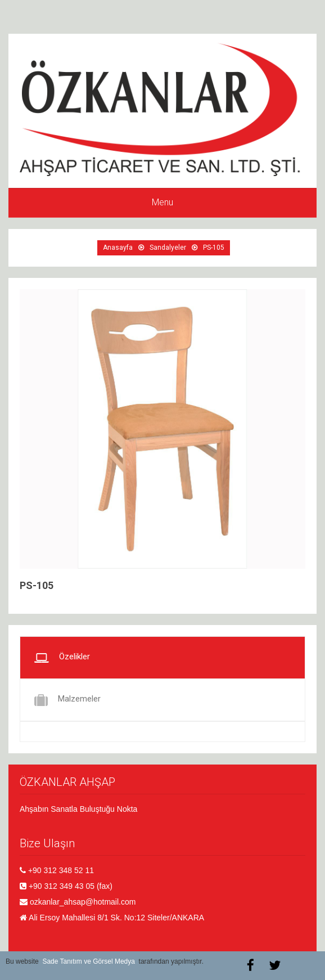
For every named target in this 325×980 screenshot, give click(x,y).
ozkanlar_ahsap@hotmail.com (83, 902)
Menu (162, 202)
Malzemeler (67, 700)
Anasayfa (118, 248)
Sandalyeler (168, 248)
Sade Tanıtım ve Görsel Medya (89, 961)
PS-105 (214, 248)
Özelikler (62, 658)
